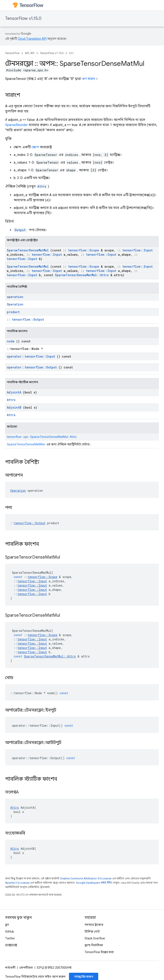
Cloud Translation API (32, 39)
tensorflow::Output (28, 319)
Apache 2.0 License (17, 883)
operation (15, 297)
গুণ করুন (89, 79)
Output (20, 230)
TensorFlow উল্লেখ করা (99, 952)
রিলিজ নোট (92, 932)
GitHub (10, 932)
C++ (71, 53)
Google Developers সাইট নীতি (94, 883)
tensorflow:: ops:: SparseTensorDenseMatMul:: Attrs (42, 437)
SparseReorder (16, 125)
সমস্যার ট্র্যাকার (94, 925)
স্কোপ (35, 147)
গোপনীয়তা (26, 968)
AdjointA (14, 392)
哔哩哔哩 (11, 945)
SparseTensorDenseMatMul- (26, 444)
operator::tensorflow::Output (32, 367)
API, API (30, 53)
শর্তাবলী (10, 968)
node (11, 341)
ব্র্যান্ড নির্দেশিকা (94, 945)
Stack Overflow (95, 938)
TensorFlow (12, 53)
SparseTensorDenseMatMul (28, 250)
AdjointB (14, 407)
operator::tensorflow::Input (31, 356)
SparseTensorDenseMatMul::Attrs (82, 275)
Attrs (42, 186)
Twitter (10, 938)
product (13, 312)
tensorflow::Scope (84, 250)
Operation (15, 304)
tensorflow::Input (138, 250)
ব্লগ (7, 925)
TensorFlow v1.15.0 (23, 18)
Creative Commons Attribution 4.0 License (86, 878)
